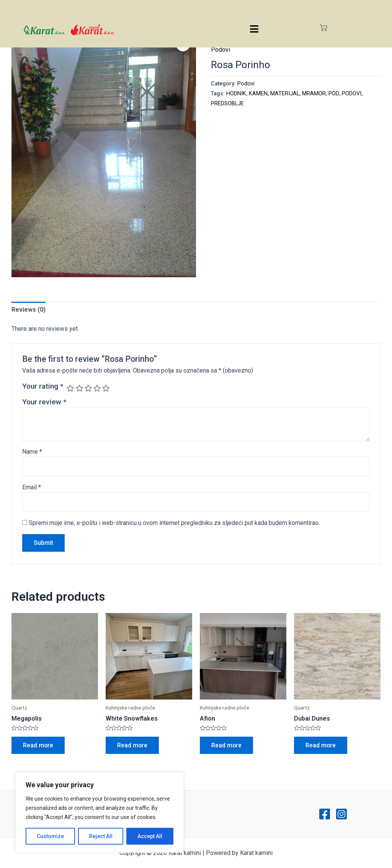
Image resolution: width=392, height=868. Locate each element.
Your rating (43, 386)
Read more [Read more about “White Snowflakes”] (132, 745)
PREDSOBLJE (227, 104)
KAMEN (258, 94)
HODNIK (236, 94)
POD (334, 94)
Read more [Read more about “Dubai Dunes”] (321, 745)
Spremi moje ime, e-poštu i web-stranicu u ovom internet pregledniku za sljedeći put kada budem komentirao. (174, 523)
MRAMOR (314, 94)
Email (32, 487)
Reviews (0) (29, 310)
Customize (50, 836)
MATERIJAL (285, 94)
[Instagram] (341, 814)
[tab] (29, 310)
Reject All (101, 836)
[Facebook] (325, 814)
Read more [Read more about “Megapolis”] (38, 745)
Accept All (150, 836)
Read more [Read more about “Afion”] (227, 745)
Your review (44, 402)
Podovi (220, 50)
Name (32, 452)
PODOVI (352, 94)
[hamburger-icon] (254, 29)
